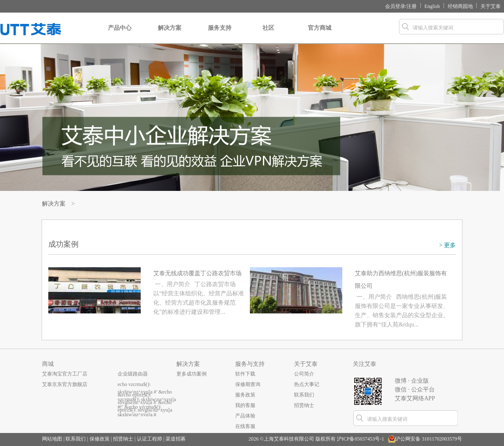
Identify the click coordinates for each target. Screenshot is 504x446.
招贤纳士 (304, 405)
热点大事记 (307, 384)
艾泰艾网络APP (415, 398)
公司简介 (304, 374)
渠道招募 (176, 439)
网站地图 (52, 439)
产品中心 (120, 34)
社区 (268, 34)
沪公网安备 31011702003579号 (429, 439)
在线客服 (245, 426)
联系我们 (304, 395)
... (119, 405)
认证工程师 (150, 439)
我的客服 (245, 405)
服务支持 (220, 34)
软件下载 (245, 374)
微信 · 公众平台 (415, 390)
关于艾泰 (491, 6)
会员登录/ (396, 6)
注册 (412, 6)
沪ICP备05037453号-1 (361, 439)
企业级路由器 (133, 374)
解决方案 (170, 34)
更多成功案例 (192, 374)
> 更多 (448, 245)
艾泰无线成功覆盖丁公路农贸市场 (197, 273)
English (432, 6)
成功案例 (63, 244)
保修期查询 (248, 384)
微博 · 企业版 (412, 381)
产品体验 (245, 416)
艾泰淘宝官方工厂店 (65, 374)
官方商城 (320, 34)
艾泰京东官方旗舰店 (65, 384)
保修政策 (100, 439)
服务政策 (245, 395)
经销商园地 (460, 6)
